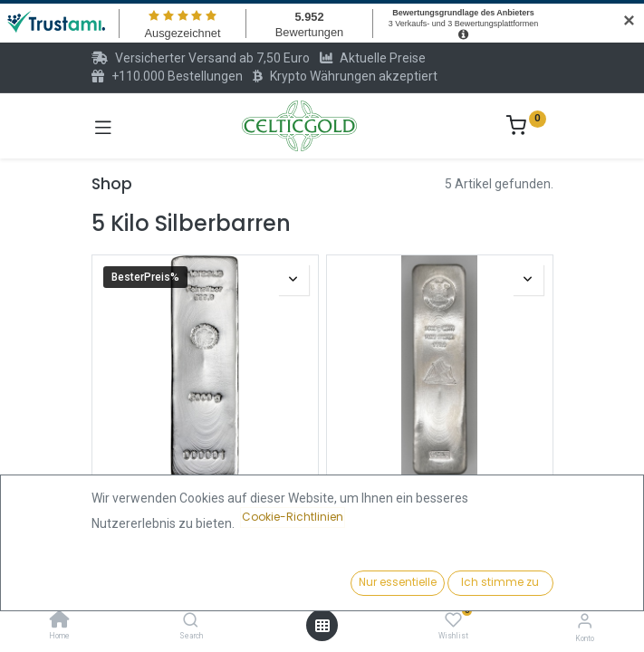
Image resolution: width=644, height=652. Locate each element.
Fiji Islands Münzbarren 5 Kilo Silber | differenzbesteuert (439, 505)
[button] (495, 584)
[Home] (60, 621)
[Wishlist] (453, 620)
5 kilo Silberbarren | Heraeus (205, 497)
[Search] (191, 621)
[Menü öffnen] (322, 626)
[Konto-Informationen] (585, 621)
